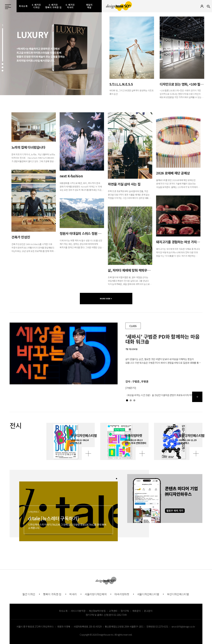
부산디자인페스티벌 (178, 594)
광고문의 (148, 611)
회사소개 (63, 611)
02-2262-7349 (120, 615)
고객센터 (113, 611)
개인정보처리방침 (97, 611)
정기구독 (125, 611)
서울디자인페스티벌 (148, 594)
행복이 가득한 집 (52, 594)
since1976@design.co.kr (183, 626)
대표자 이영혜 (64, 626)
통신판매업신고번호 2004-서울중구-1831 (124, 626)
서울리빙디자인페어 (96, 594)
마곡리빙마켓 (122, 594)
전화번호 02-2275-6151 (157, 626)
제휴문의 (137, 611)
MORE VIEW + (106, 298)
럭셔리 (73, 594)
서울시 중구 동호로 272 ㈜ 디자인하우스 (35, 626)
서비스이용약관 (78, 611)
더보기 (197, 397)
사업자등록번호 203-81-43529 (88, 626)
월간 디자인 (29, 594)
